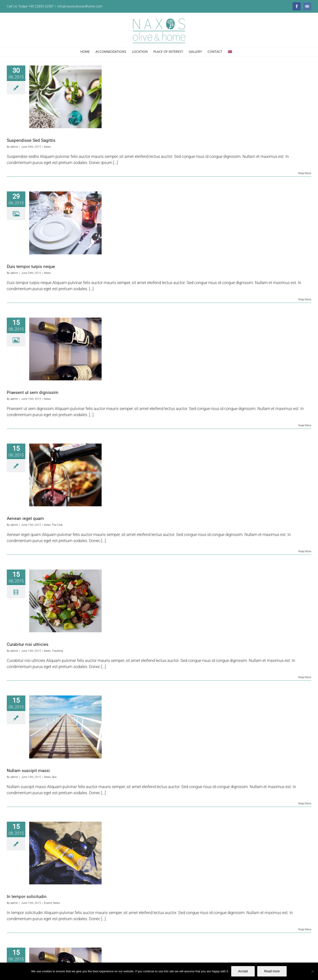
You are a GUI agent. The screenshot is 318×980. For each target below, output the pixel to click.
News (47, 147)
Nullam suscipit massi (28, 771)
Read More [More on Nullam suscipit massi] (305, 804)
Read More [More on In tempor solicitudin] (305, 929)
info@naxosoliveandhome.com (80, 6)
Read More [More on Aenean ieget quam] (305, 551)
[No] (312, 971)
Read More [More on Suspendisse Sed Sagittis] (305, 173)
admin (14, 147)
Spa (54, 777)
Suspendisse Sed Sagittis (31, 140)
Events (48, 903)
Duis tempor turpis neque (31, 267)
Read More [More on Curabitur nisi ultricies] (305, 677)
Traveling (57, 651)
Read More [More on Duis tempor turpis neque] (305, 299)
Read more (272, 971)
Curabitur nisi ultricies (28, 644)
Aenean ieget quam (25, 518)
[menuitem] (230, 52)
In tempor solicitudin (27, 897)
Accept (243, 971)
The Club (57, 525)
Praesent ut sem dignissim (33, 392)
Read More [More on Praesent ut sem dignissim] (305, 425)
